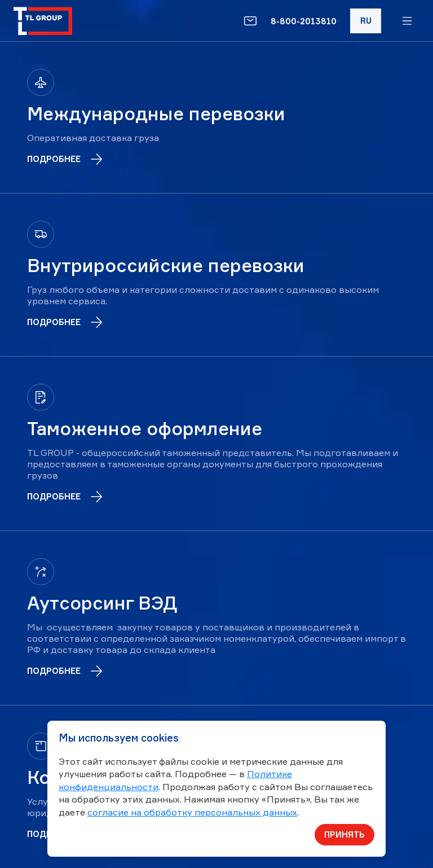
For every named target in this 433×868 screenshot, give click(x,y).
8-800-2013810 (304, 21)
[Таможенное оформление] (216, 444)
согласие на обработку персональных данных (192, 812)
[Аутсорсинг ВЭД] (216, 618)
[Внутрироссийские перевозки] (216, 275)
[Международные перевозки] (216, 117)
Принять (344, 834)
